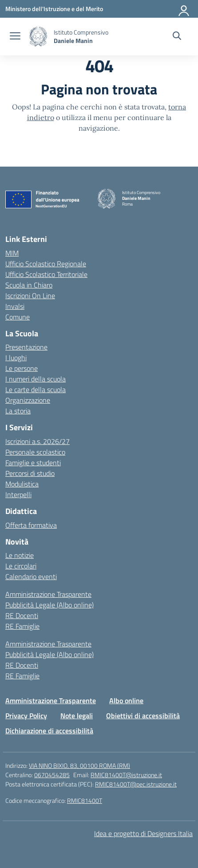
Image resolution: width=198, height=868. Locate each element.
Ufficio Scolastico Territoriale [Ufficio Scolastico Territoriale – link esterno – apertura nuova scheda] (46, 274)
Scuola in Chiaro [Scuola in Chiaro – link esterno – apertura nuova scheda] (29, 285)
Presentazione (26, 347)
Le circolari (21, 566)
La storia (18, 411)
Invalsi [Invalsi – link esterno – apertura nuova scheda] (15, 306)
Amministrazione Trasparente (48, 594)
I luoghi (16, 358)
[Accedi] (184, 9)
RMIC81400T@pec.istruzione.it (136, 784)
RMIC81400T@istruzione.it (126, 775)
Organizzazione (28, 400)
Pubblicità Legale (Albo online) (49, 605)
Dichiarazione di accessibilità (49, 731)
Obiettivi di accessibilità (143, 716)
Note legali (77, 716)
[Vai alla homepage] (38, 37)
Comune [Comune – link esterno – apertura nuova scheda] (18, 317)
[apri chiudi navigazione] (15, 37)
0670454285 (52, 775)
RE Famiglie (22, 626)
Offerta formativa (31, 525)
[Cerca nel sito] (177, 37)
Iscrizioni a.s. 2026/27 (38, 441)
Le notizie (20, 555)
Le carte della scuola (36, 389)
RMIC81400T (85, 800)
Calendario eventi (31, 576)
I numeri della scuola (36, 379)
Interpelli (18, 494)
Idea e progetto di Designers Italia (143, 833)
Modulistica (22, 484)
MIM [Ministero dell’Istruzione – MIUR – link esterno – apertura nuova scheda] (12, 253)
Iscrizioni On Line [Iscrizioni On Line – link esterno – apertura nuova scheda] (30, 296)
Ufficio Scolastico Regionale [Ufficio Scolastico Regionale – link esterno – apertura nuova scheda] (46, 264)
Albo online (126, 701)
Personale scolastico (35, 452)
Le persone (22, 368)
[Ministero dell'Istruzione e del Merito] (54, 9)
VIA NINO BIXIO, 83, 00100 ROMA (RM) (79, 765)
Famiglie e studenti (33, 463)
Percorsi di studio (30, 473)
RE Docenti (22, 615)
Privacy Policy (26, 716)
